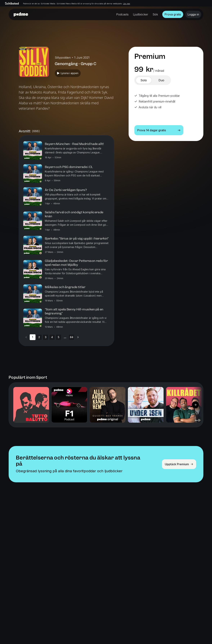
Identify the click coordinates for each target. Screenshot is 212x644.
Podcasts (122, 14)
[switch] (144, 80)
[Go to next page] (78, 337)
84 (72, 337)
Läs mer (127, 4)
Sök (155, 14)
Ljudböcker (141, 14)
